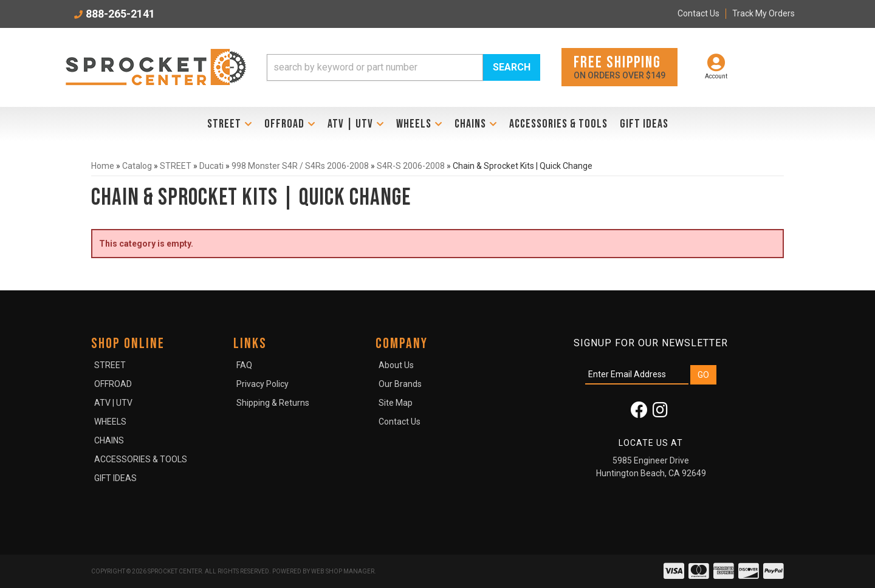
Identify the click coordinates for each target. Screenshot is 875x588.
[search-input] (375, 67)
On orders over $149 (619, 67)
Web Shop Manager (343, 571)
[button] (403, 67)
